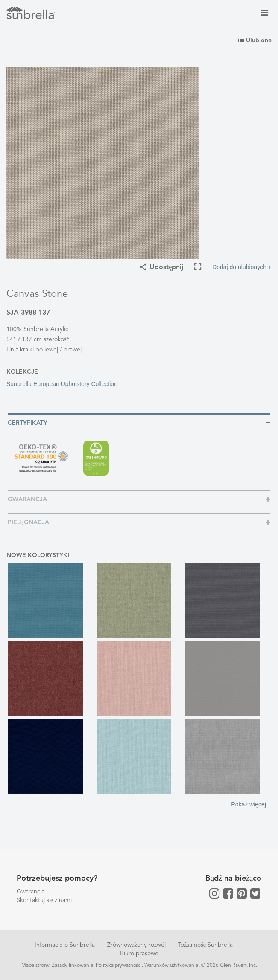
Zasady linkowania (72, 966)
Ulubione (255, 41)
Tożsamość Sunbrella (206, 945)
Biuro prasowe (139, 954)
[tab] (139, 422)
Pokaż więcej (249, 804)
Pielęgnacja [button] (28, 522)
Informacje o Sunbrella (66, 945)
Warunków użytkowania (171, 966)
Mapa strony (35, 966)
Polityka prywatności (119, 966)
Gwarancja (31, 892)
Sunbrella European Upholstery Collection (62, 384)
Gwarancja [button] (27, 499)
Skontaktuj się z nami (44, 900)
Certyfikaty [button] (28, 423)
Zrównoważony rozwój (137, 945)
